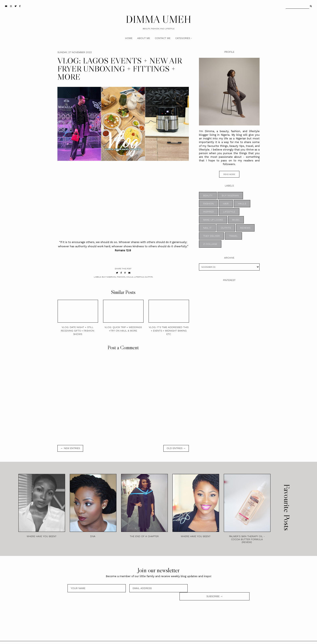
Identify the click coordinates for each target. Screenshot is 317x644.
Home (129, 38)
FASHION (121, 277)
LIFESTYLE (139, 277)
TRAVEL (233, 236)
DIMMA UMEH (158, 19)
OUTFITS (149, 277)
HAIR (226, 204)
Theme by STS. (172, 639)
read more (229, 174)
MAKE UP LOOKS (213, 220)
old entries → (176, 448)
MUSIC (236, 220)
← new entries (70, 448)
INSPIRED (209, 212)
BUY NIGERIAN (109, 277)
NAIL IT (207, 228)
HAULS (130, 277)
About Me (144, 38)
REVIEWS (245, 228)
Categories (183, 38)
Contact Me (163, 38)
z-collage (210, 244)
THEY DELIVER (211, 236)
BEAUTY (208, 196)
